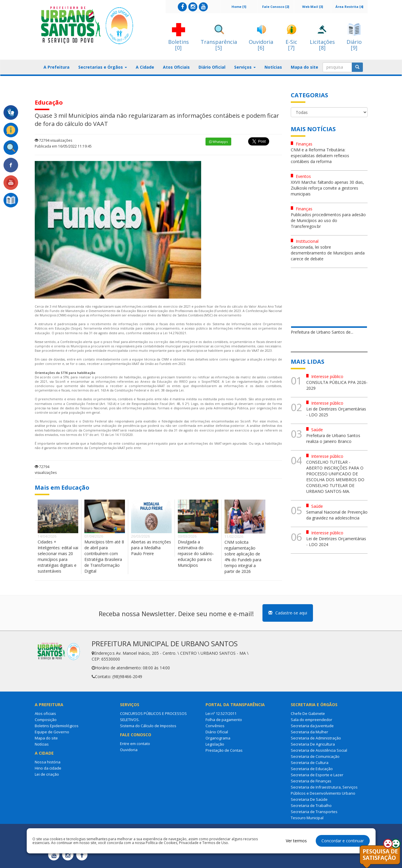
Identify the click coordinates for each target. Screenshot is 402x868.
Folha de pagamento (224, 720)
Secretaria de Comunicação (315, 756)
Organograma (218, 738)
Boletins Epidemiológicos (57, 726)
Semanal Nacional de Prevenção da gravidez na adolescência (337, 515)
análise (40, 426)
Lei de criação (47, 774)
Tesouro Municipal (307, 818)
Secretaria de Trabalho (311, 805)
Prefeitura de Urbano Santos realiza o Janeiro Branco (333, 438)
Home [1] (239, 7)
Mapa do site (304, 67)
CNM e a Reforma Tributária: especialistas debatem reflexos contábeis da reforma (320, 156)
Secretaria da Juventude (312, 726)
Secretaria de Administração (316, 738)
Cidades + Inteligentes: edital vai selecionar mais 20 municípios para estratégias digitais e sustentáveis (58, 556)
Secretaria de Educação (312, 769)
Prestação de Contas (224, 750)
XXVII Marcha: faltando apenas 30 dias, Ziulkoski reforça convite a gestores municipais (327, 188)
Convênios (215, 726)
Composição (46, 720)
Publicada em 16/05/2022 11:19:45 (63, 146)
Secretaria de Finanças (311, 781)
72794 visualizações (53, 140)
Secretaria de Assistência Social (319, 750)
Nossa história (48, 762)
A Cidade (145, 67)
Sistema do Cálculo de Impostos (148, 726)
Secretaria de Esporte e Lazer (317, 775)
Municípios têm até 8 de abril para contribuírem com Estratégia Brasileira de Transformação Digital (104, 556)
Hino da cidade (48, 768)
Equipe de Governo (52, 732)
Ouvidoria (129, 750)
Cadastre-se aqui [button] (288, 613)
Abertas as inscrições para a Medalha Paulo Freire (151, 548)
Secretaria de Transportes (314, 812)
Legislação (215, 744)
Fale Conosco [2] (276, 7)
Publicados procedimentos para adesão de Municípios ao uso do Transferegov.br (328, 220)
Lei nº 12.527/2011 (221, 713)
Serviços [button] (245, 67)
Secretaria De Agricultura (313, 744)
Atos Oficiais (176, 67)
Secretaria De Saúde (309, 799)
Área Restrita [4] (349, 7)
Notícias (273, 67)
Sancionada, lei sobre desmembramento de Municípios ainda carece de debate (328, 253)
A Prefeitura (56, 67)
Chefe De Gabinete (308, 713)
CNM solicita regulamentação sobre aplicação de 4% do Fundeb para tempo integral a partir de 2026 (243, 557)
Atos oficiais (45, 713)
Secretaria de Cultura (310, 763)
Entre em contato (135, 744)
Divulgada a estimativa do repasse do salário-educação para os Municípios (196, 553)
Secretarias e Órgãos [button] (103, 67)
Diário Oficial (212, 67)
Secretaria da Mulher (309, 732)
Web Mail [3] (313, 7)
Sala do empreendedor (311, 720)
